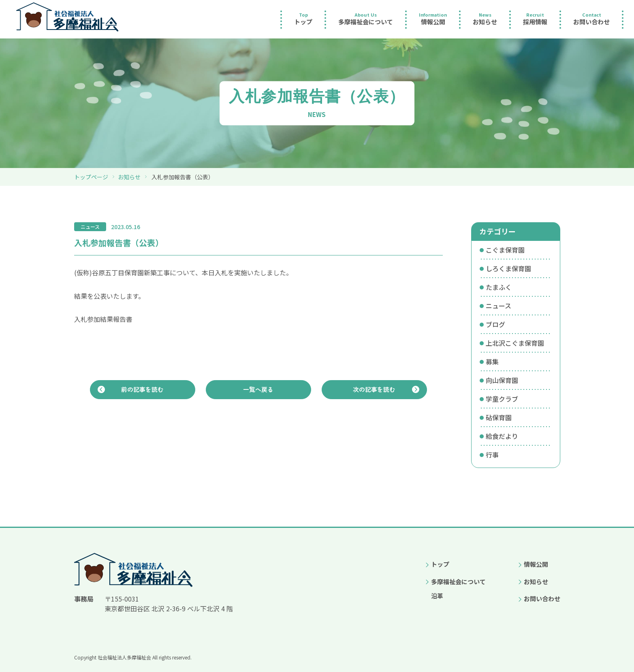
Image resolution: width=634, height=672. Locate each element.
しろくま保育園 (508, 268)
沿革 (437, 596)
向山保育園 (502, 380)
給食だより (502, 436)
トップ (440, 564)
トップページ (91, 177)
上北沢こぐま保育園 (515, 343)
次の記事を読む (374, 391)
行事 (492, 455)
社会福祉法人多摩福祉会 (124, 657)
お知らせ (129, 177)
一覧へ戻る (258, 391)
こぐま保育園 (505, 250)
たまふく (499, 287)
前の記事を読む (143, 391)
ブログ (495, 324)
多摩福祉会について (458, 582)
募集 (492, 362)
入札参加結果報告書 (103, 319)
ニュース (498, 306)
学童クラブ (502, 399)
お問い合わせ (542, 599)
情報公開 (536, 564)
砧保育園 (499, 417)
